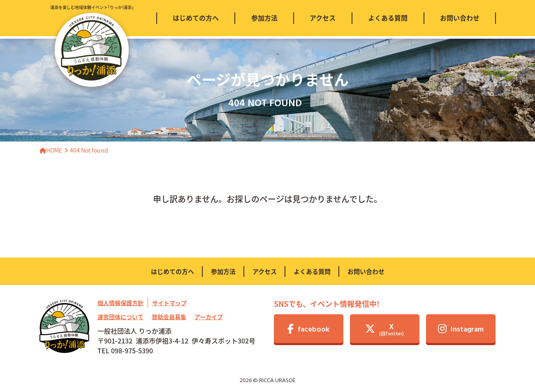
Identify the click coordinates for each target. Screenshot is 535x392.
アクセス (265, 271)
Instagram (461, 330)
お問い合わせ (366, 271)
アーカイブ (209, 317)
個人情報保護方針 (120, 303)
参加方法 (223, 271)
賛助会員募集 (169, 317)
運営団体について (120, 317)
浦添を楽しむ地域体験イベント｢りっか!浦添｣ (92, 45)
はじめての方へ (173, 271)
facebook (308, 330)
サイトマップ (169, 303)
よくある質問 (312, 271)
